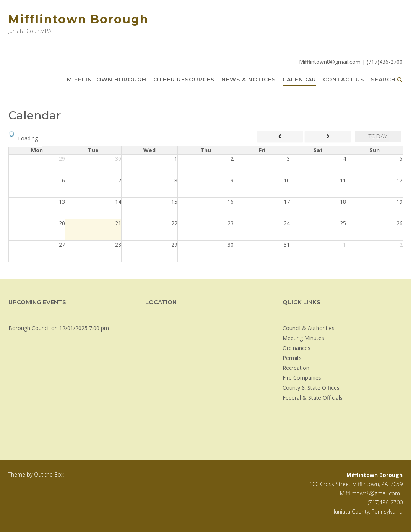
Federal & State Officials (313, 398)
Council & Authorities (309, 328)
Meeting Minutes (303, 338)
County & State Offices (311, 388)
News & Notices (249, 80)
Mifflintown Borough (79, 19)
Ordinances (296, 348)
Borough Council (29, 328)
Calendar (299, 80)
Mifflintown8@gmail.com (370, 493)
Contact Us (344, 80)
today (378, 137)
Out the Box (49, 474)
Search (387, 80)
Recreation (296, 368)
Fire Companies (302, 378)
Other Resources (184, 80)
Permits (292, 358)
